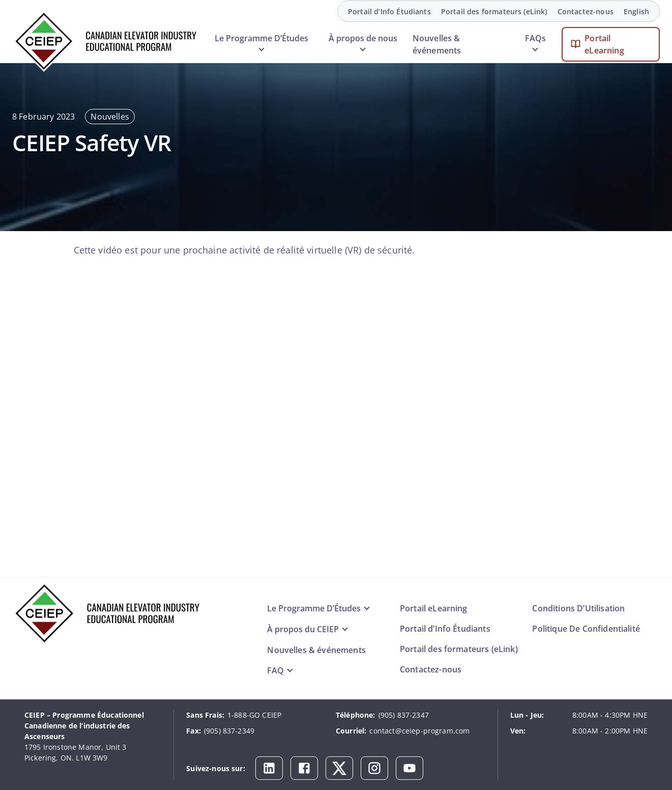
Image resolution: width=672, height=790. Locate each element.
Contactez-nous (586, 11)
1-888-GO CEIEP (254, 715)
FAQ (275, 670)
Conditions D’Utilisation (578, 608)
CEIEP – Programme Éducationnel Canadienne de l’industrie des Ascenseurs (84, 726)
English (636, 11)
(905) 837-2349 (229, 731)
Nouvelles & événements (437, 44)
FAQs (535, 38)
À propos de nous (363, 38)
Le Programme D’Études (261, 38)
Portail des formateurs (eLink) (494, 11)
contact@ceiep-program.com (419, 731)
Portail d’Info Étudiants (389, 11)
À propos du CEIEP (303, 629)
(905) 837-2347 (404, 715)
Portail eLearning (604, 44)
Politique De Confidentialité (586, 629)
